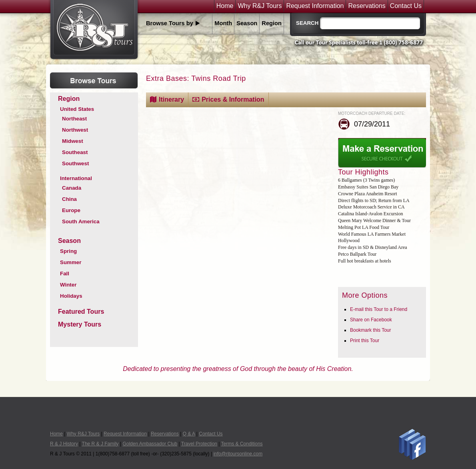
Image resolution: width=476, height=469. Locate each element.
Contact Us (406, 6)
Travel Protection (199, 444)
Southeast (75, 152)
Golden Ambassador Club (150, 444)
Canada (72, 188)
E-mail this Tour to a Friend (379, 309)
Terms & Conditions (242, 444)
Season (247, 23)
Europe (71, 210)
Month (223, 23)
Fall (65, 274)
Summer (71, 262)
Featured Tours (81, 312)
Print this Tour (365, 341)
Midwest (73, 141)
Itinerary (171, 99)
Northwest (75, 130)
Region (272, 23)
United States (77, 109)
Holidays (71, 296)
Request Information (315, 6)
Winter (68, 285)
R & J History (64, 444)
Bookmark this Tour (371, 330)
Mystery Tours (80, 324)
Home (225, 6)
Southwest (75, 163)
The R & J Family (100, 444)
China (69, 199)
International (76, 178)
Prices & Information (233, 99)
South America (81, 221)
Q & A (189, 434)
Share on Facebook (371, 320)
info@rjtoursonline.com (238, 454)
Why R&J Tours (260, 6)
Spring (68, 251)
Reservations (367, 6)
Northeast (74, 119)
